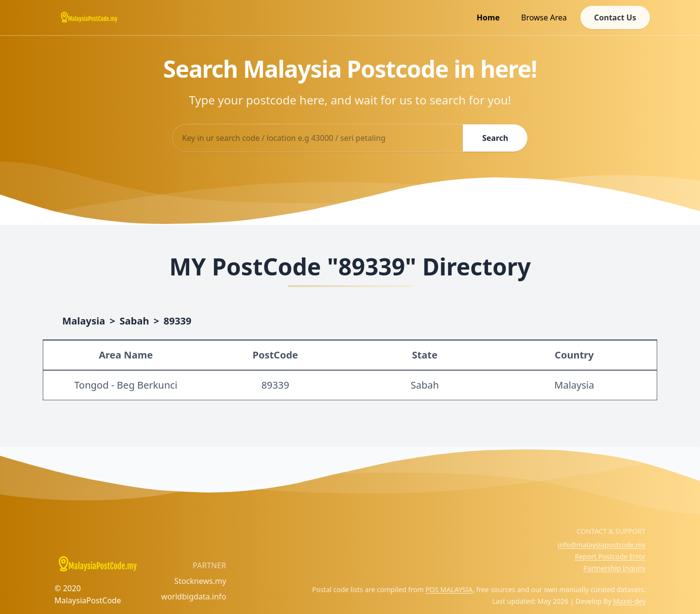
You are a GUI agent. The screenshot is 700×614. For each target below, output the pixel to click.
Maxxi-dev (629, 601)
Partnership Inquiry (614, 568)
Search (495, 138)
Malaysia (84, 321)
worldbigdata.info (194, 597)
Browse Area (543, 17)
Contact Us (615, 17)
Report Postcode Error (610, 556)
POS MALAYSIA (449, 589)
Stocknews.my (201, 581)
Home (488, 17)
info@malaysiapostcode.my (602, 545)
